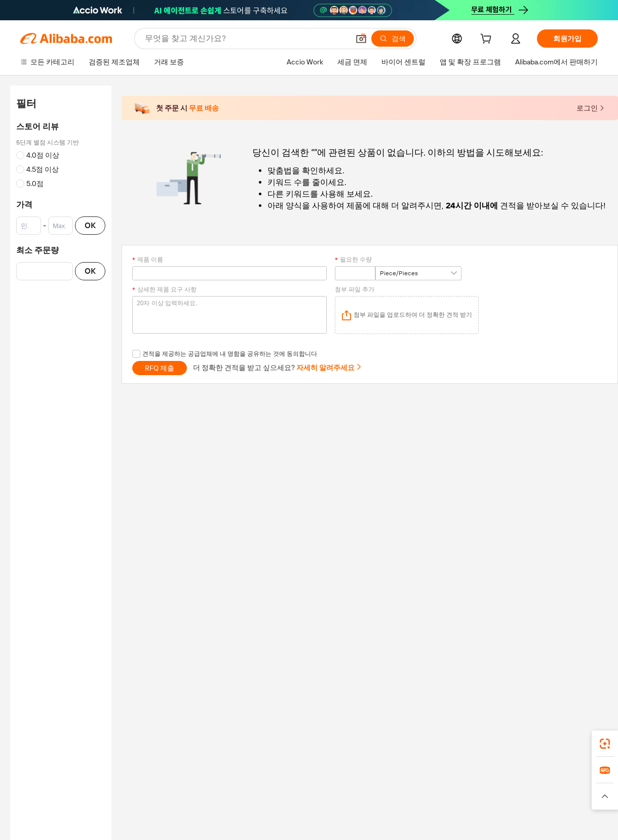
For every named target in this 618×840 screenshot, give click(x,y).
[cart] (488, 40)
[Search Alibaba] (246, 39)
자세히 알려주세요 (329, 368)
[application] (407, 315)
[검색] (393, 39)
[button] (361, 39)
